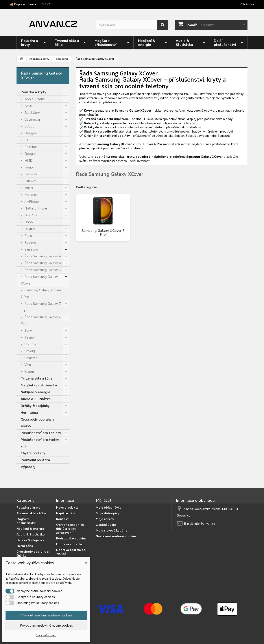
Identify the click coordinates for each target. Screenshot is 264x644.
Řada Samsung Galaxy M (43, 263)
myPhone (31, 202)
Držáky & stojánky (35, 406)
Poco (28, 236)
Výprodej (28, 467)
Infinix (28, 188)
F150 (28, 140)
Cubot (29, 126)
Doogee (30, 133)
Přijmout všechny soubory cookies (46, 615)
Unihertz (30, 358)
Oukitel (29, 229)
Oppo (28, 222)
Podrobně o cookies (71, 538)
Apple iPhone (34, 99)
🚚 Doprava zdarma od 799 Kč (30, 4)
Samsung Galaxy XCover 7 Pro (41, 294)
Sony (28, 331)
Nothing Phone (35, 208)
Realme (30, 243)
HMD (28, 161)
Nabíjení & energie (35, 392)
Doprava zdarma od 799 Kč (71, 552)
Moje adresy (105, 519)
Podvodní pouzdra (35, 460)
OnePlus (30, 215)
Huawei (30, 181)
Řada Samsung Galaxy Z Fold (41, 320)
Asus (28, 106)
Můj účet (104, 500)
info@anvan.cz (205, 524)
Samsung (31, 249)
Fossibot (31, 147)
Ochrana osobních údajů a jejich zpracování (70, 529)
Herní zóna (29, 413)
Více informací (46, 635)
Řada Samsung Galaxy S (42, 270)
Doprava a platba (69, 544)
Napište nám (66, 513)
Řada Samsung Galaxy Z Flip (41, 307)
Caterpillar (32, 120)
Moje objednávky (108, 508)
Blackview (32, 113)
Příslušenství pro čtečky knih (40, 443)
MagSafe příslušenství (39, 385)
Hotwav (30, 174)
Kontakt (62, 519)
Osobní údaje (106, 525)
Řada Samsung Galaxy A (42, 256)
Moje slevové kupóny (111, 531)
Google (30, 154)
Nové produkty (67, 508)
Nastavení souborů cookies (116, 536)
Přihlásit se (247, 4)
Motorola (31, 195)
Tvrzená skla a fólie (37, 378)
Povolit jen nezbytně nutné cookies (46, 625)
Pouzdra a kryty (33, 92)
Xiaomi (29, 372)
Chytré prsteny (33, 453)
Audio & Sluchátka (36, 399)
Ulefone (30, 344)
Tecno (29, 337)
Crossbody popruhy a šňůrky (38, 423)
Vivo (27, 365)
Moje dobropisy (107, 513)
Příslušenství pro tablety (41, 433)
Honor (29, 167)
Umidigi (30, 351)
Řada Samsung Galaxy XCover (39, 280)
